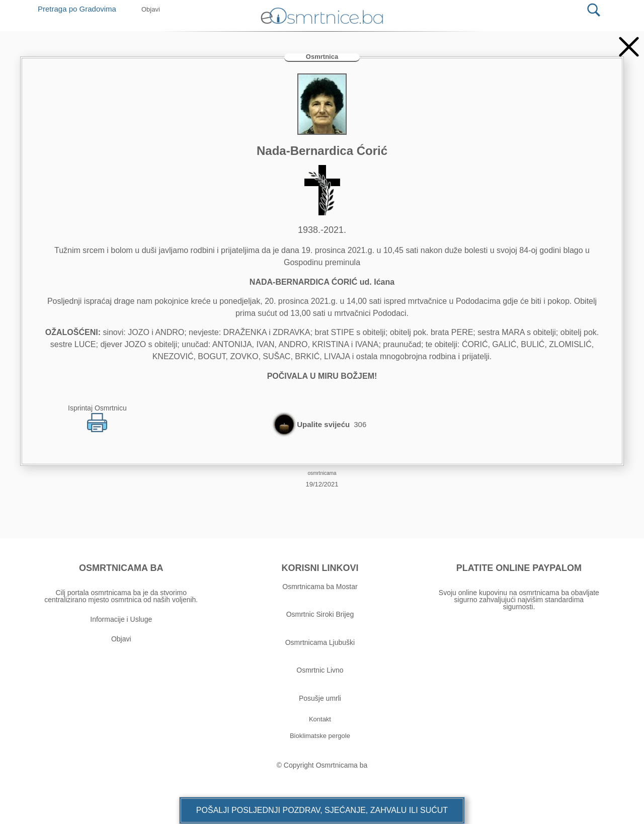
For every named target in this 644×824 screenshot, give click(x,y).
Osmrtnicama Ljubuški (320, 642)
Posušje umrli (320, 698)
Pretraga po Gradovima (81, 9)
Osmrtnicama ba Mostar (320, 587)
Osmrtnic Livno (320, 670)
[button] (322, 810)
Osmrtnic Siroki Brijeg (320, 614)
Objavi (121, 639)
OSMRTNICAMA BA (121, 568)
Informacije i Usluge (121, 619)
